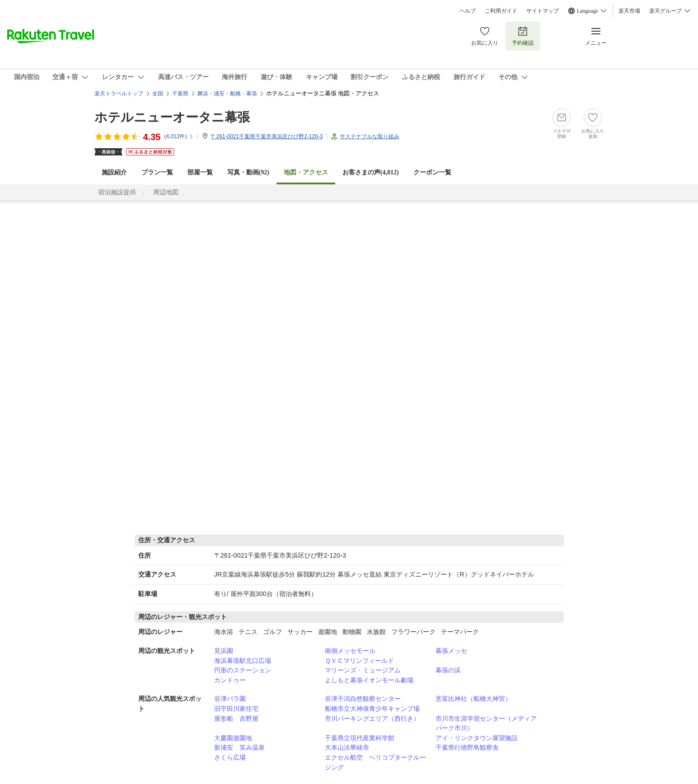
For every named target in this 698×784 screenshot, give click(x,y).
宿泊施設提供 (117, 192)
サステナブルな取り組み (370, 136)
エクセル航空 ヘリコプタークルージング (375, 762)
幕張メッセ (451, 651)
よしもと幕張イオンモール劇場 (369, 680)
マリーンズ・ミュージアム (363, 670)
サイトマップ (543, 11)
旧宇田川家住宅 (236, 709)
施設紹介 (114, 172)
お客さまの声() (371, 172)
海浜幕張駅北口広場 (243, 661)
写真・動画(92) (248, 172)
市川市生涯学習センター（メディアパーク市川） (486, 723)
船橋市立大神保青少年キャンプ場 (372, 709)
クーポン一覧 (432, 172)
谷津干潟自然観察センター (363, 699)
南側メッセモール (350, 651)
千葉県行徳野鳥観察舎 (467, 747)
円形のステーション (243, 670)
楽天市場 (629, 11)
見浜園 (224, 651)
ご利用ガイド (501, 11)
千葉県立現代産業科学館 (360, 738)
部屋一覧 (200, 172)
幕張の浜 (448, 670)
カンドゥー (230, 680)
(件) (179, 136)
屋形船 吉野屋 (236, 718)
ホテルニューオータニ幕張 (172, 117)
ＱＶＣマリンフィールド (359, 661)
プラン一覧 (157, 172)
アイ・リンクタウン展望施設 (477, 738)
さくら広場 (230, 757)
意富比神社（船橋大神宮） (473, 699)
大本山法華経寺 (347, 747)
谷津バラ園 (230, 699)
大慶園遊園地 (233, 738)
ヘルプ (468, 11)
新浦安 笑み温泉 (239, 747)
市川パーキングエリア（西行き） (372, 718)
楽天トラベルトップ (119, 94)
